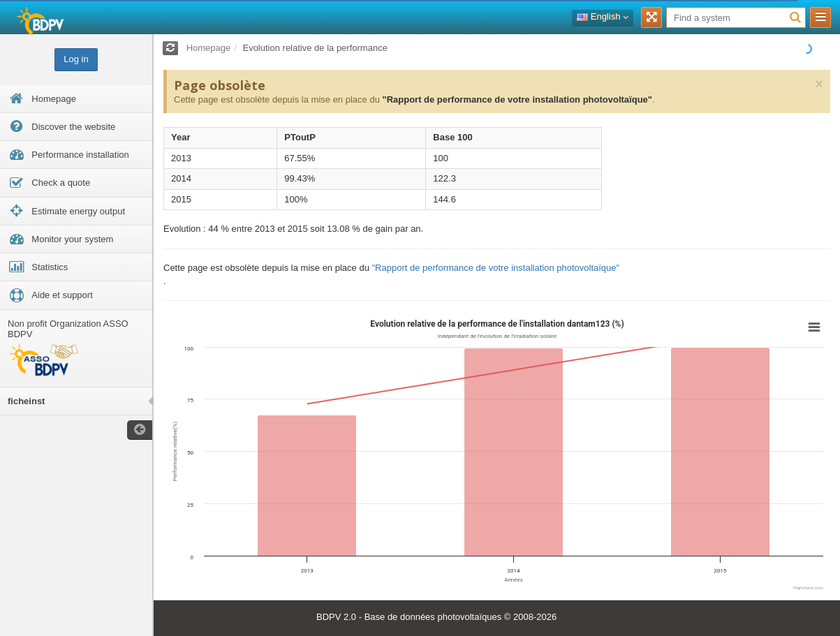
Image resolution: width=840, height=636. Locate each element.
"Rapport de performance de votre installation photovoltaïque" (517, 99)
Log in (76, 59)
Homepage (209, 48)
